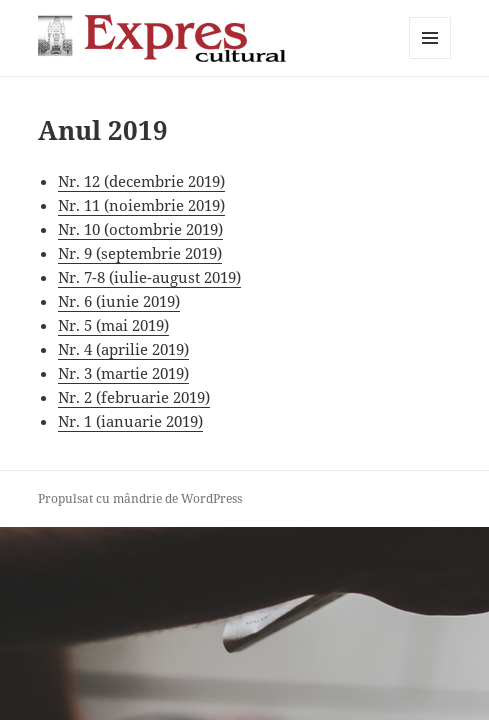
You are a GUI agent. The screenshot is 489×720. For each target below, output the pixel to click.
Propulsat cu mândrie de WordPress (140, 498)
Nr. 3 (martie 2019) (123, 373)
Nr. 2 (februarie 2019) (134, 397)
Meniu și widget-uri (430, 58)
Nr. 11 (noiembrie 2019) (141, 205)
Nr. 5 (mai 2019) (113, 325)
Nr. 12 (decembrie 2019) (141, 181)
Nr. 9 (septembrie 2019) (140, 253)
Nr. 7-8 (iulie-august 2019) (149, 277)
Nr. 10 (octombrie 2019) (140, 229)
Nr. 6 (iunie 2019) (119, 301)
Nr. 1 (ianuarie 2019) (130, 421)
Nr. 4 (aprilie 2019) (123, 349)
